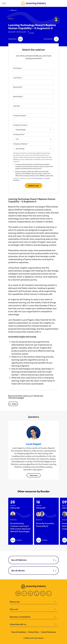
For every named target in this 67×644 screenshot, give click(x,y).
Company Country (21, 125)
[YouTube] (37, 593)
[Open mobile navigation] (4, 3)
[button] (13, 404)
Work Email (18, 87)
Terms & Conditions (19, 632)
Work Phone (18, 97)
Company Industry (21, 144)
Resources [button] (33, 602)
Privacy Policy (38, 178)
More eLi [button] (33, 609)
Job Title (17, 106)
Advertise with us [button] (33, 624)
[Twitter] (24, 593)
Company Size (19, 134)
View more (34, 475)
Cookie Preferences (48, 632)
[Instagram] (49, 593)
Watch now (33, 186)
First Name (18, 68)
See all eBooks (33, 570)
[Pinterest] (43, 593)
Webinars (14, 10)
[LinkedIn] (30, 593)
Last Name (18, 78)
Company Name (20, 115)
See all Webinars (33, 560)
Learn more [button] (49, 176)
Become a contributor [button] (33, 617)
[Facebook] (18, 593)
